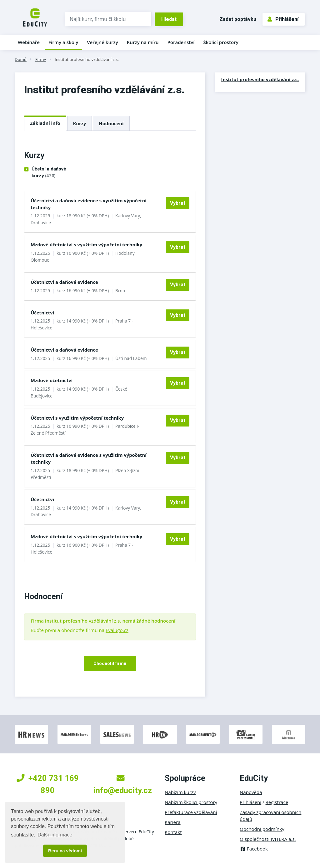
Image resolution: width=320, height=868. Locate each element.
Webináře (29, 42)
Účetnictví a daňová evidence (64, 282)
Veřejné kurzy (102, 42)
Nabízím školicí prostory (191, 802)
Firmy (41, 59)
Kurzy (80, 123)
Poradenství (181, 42)
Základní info (45, 123)
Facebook (254, 849)
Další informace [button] (55, 835)
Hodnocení (111, 123)
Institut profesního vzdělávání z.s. (87, 59)
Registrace (277, 802)
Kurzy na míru (143, 42)
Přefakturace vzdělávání (191, 812)
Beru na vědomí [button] (65, 851)
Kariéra (173, 822)
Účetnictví (42, 313)
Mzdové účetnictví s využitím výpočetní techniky (86, 244)
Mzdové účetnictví (52, 380)
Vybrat (178, 203)
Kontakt (173, 832)
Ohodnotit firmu (110, 663)
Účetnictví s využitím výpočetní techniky (77, 418)
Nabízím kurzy (180, 792)
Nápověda (251, 792)
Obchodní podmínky (262, 829)
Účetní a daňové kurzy (49, 173)
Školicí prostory (221, 42)
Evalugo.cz (117, 630)
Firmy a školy (63, 42)
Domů (21, 59)
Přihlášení (283, 19)
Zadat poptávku (238, 19)
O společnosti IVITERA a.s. (268, 839)
